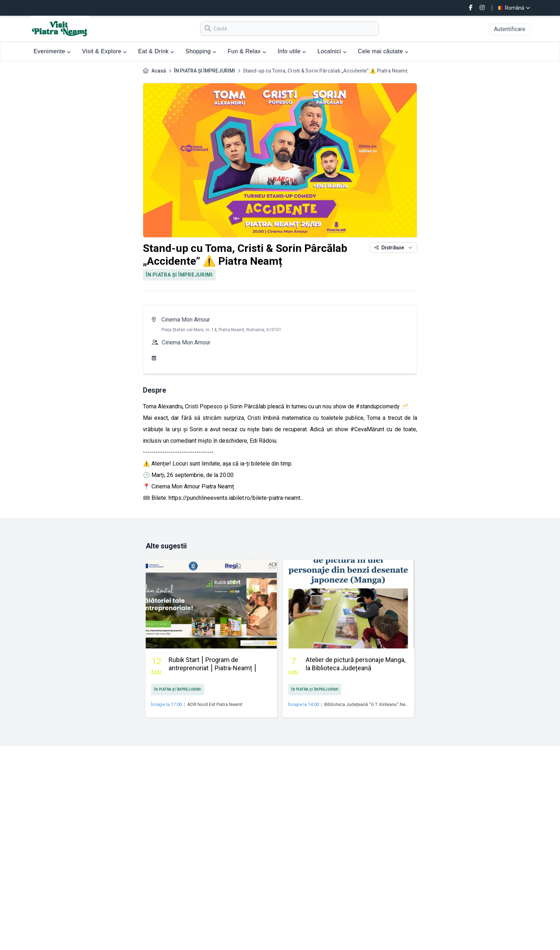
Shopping (201, 51)
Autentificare (510, 29)
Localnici (332, 51)
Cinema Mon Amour (186, 320)
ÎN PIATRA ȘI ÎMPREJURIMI (204, 71)
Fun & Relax (247, 51)
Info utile (292, 51)
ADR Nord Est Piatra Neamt (215, 704)
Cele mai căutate (383, 51)
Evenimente (52, 51)
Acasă (159, 71)
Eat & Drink (156, 51)
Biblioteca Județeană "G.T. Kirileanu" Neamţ (369, 704)
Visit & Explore (104, 51)
